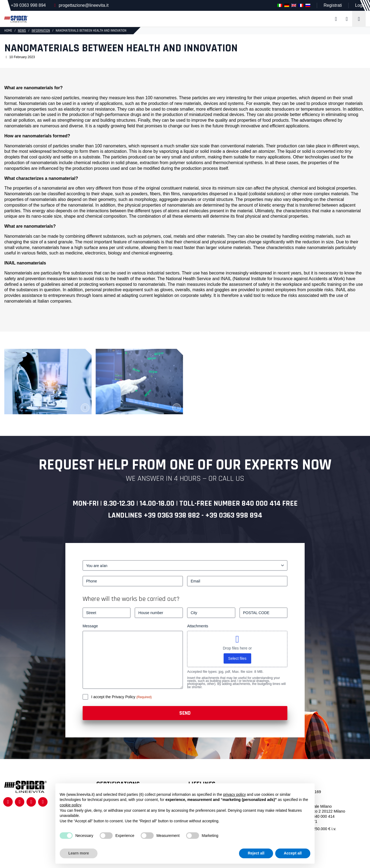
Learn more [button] (79, 853)
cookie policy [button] (70, 805)
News (22, 31)
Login (360, 5)
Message (90, 626)
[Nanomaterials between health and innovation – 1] (48, 382)
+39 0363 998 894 (28, 5)
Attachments (198, 626)
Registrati (333, 5)
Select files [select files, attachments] (237, 658)
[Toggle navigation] (359, 19)
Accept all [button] (293, 853)
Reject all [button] (256, 853)
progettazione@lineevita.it (83, 5)
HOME (8, 31)
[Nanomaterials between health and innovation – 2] (139, 382)
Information (41, 31)
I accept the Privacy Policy (114, 697)
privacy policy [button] (234, 794)
